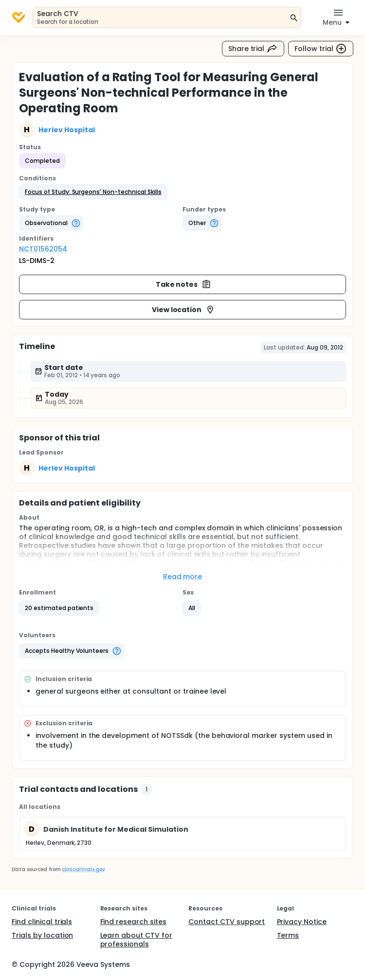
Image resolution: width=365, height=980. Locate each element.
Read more (183, 577)
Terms (288, 935)
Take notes (184, 284)
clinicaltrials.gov (83, 869)
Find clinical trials (42, 922)
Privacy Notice (302, 922)
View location (184, 310)
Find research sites (133, 922)
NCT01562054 (43, 249)
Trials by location (42, 935)
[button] (93, 192)
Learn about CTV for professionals (136, 940)
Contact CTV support (227, 922)
